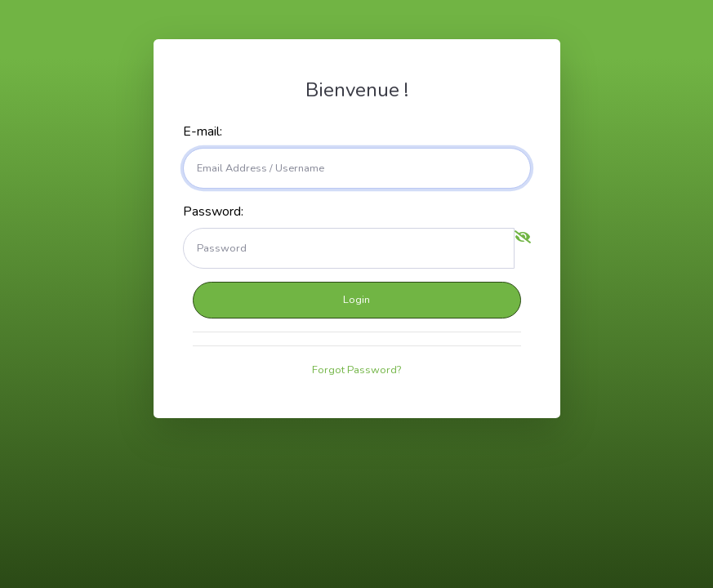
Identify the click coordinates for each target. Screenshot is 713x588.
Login (356, 300)
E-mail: (203, 131)
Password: (213, 212)
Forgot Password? (356, 370)
